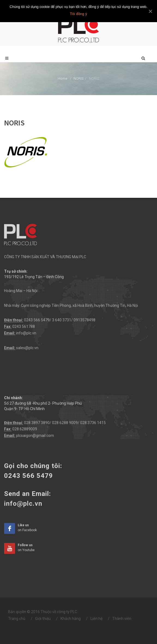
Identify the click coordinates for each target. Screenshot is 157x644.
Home (63, 79)
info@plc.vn (26, 333)
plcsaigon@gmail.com (35, 436)
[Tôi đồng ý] (150, 11)
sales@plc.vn (27, 348)
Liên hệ (96, 619)
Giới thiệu (43, 619)
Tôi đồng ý (79, 14)
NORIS (79, 79)
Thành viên (122, 619)
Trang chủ (17, 619)
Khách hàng (71, 619)
